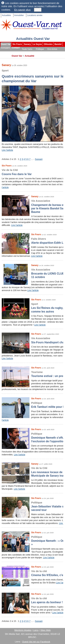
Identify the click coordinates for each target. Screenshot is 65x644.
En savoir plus (22, 10)
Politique (40, 49)
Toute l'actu (27, 49)
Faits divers (26, 53)
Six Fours (17, 44)
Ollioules (48, 44)
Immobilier (19, 15)
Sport (14, 53)
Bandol (58, 44)
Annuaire (5, 48)
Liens (36, 630)
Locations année (35, 15)
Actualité (30, 56)
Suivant (39, 159)
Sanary (27, 44)
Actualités (6, 15)
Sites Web (45, 630)
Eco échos (52, 49)
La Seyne (37, 44)
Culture (5, 53)
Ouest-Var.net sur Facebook (36, 642)
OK (38, 10)
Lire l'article (7, 150)
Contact (16, 48)
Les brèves (40, 53)
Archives (5, 56)
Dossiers (52, 53)
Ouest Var (6, 44)
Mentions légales (23, 630)
